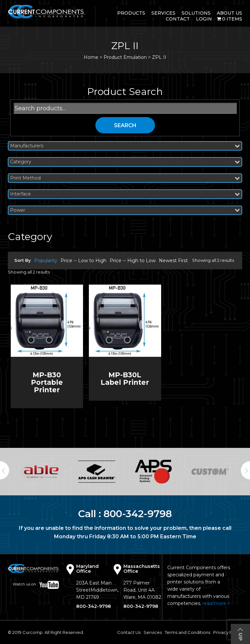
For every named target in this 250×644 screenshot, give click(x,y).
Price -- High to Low (133, 261)
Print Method (125, 178)
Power (125, 210)
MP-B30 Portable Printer (47, 382)
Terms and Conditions (187, 632)
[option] (40, 472)
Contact (178, 19)
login (204, 19)
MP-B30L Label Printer (125, 379)
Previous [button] (5, 470)
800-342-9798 (138, 514)
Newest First (173, 261)
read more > (216, 603)
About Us (229, 13)
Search (125, 125)
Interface (125, 194)
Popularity (46, 261)
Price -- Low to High (83, 261)
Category (125, 162)
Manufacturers (125, 146)
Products (131, 13)
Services (163, 13)
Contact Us (129, 632)
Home (91, 57)
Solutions (196, 13)
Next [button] (245, 470)
